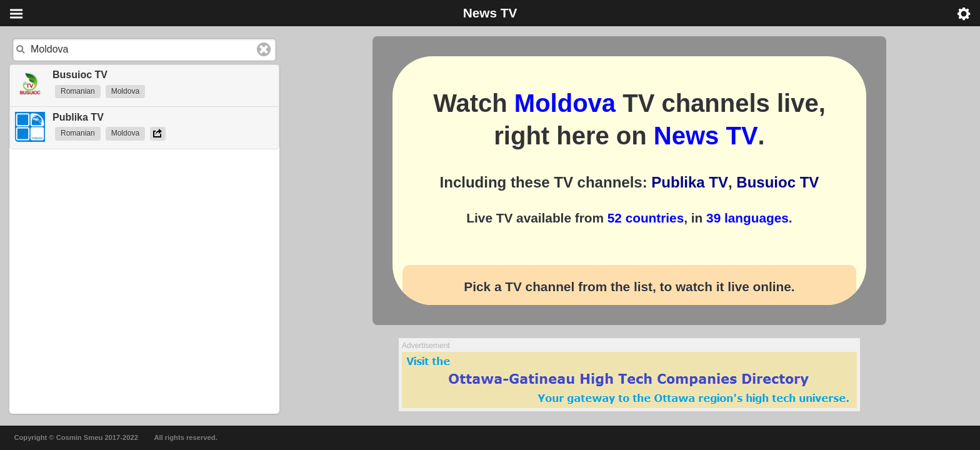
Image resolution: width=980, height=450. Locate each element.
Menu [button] (16, 14)
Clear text (264, 49)
